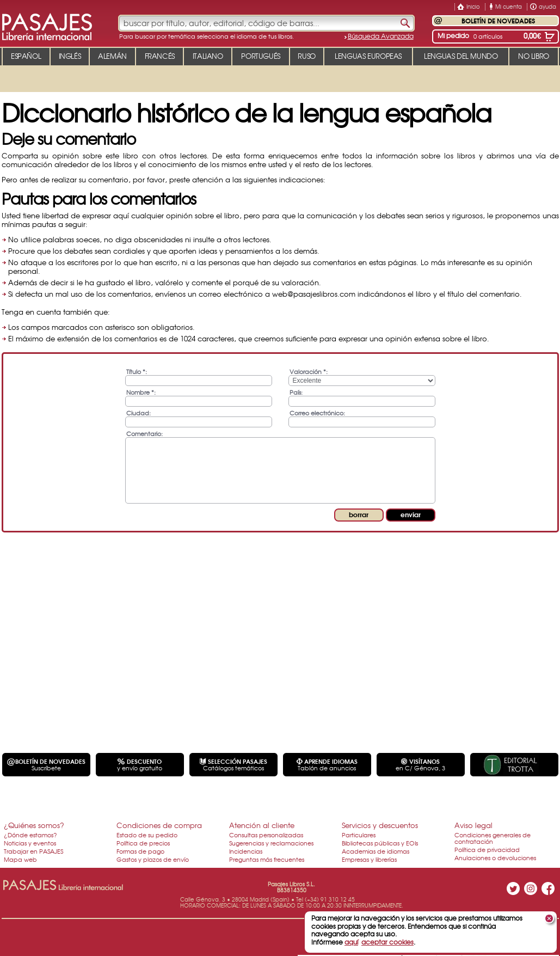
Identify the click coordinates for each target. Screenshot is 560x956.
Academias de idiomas (376, 851)
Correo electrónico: (317, 412)
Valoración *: (309, 371)
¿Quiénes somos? (34, 825)
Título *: (137, 371)
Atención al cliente (262, 825)
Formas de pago (140, 851)
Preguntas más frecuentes (267, 859)
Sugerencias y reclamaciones (271, 843)
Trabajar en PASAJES (33, 851)
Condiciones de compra (159, 825)
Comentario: (144, 433)
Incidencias (246, 851)
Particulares (359, 835)
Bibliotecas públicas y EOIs (380, 843)
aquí (351, 942)
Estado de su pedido (147, 835)
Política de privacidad (487, 849)
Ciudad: (139, 412)
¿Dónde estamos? (30, 835)
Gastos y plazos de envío (153, 859)
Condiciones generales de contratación (493, 838)
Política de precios (143, 843)
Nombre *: (141, 392)
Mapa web (20, 859)
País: (296, 392)
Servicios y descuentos (380, 825)
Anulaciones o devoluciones (495, 857)
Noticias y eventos (30, 843)
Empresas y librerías (369, 859)
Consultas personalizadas (266, 835)
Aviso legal (473, 825)
